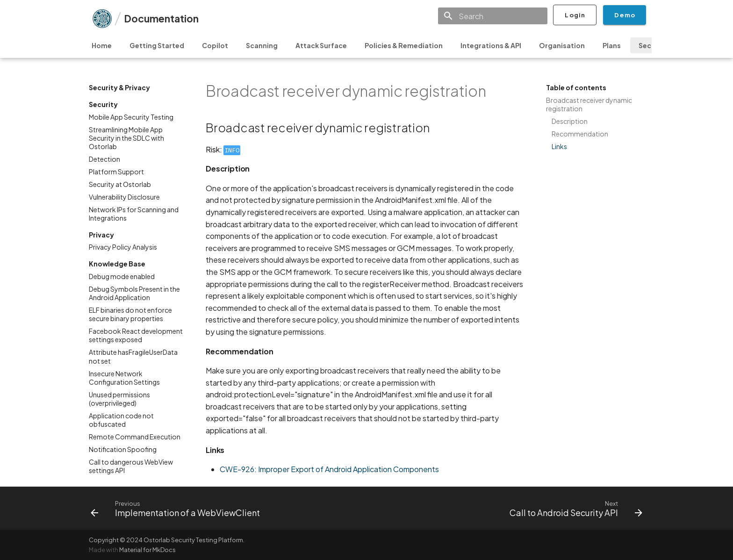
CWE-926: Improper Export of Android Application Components (329, 469)
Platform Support (116, 172)
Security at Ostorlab (120, 184)
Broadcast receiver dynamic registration (589, 104)
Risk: (223, 149)
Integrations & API (491, 45)
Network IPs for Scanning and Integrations (134, 214)
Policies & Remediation (404, 45)
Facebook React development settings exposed (136, 335)
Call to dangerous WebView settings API (131, 466)
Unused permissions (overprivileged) (119, 399)
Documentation (161, 18)
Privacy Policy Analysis (123, 247)
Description (570, 121)
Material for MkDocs (147, 550)
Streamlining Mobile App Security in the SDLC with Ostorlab (126, 138)
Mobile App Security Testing (131, 117)
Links (559, 146)
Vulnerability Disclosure (124, 197)
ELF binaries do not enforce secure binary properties (130, 314)
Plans (612, 45)
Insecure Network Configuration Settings (124, 378)
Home (102, 45)
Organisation (562, 45)
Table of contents (576, 87)
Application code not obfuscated (121, 420)
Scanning (262, 45)
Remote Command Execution (135, 437)
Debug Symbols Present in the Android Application (134, 293)
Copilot (215, 45)
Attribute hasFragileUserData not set (133, 356)
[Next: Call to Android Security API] (574, 508)
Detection (104, 159)
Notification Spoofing (123, 449)
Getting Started (157, 45)
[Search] (493, 16)
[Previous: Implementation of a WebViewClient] (177, 508)
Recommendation (580, 134)
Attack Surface (321, 45)
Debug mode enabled (122, 276)
